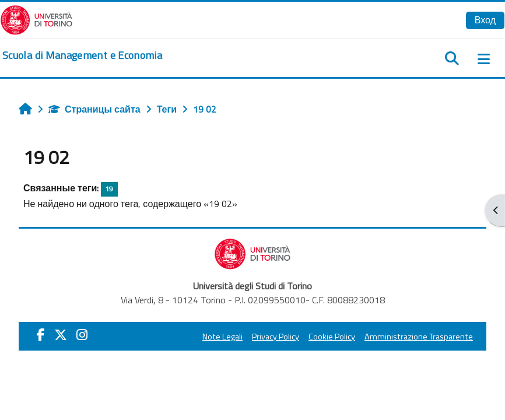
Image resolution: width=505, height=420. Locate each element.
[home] (82, 55)
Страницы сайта (94, 109)
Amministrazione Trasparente (419, 337)
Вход (485, 20)
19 (109, 189)
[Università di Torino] (36, 19)
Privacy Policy (276, 337)
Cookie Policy (332, 337)
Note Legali (222, 337)
